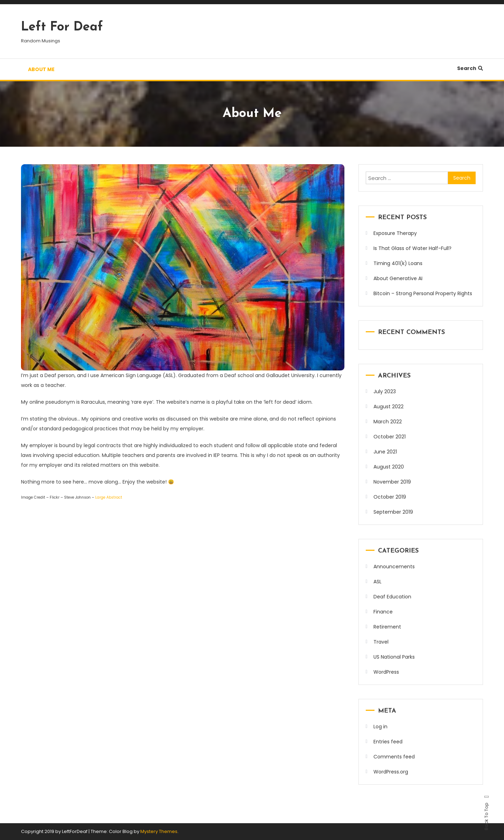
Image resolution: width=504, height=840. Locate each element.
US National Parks (394, 657)
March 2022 (388, 422)
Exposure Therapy (395, 233)
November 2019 (392, 482)
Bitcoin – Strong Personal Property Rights (423, 293)
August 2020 (389, 467)
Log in (380, 727)
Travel (381, 642)
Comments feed (394, 757)
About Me (41, 69)
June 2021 (385, 452)
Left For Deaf (62, 27)
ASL (377, 582)
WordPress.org (391, 772)
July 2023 (385, 391)
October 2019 (390, 497)
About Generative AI (398, 278)
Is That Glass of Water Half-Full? (412, 248)
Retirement (387, 627)
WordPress (386, 672)
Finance (383, 612)
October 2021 (390, 437)
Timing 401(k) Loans (398, 263)
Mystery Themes (159, 831)
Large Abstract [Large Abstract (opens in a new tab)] (109, 497)
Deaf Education (392, 597)
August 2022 (388, 407)
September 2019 (393, 512)
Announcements (394, 567)
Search (470, 68)
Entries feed (388, 742)
